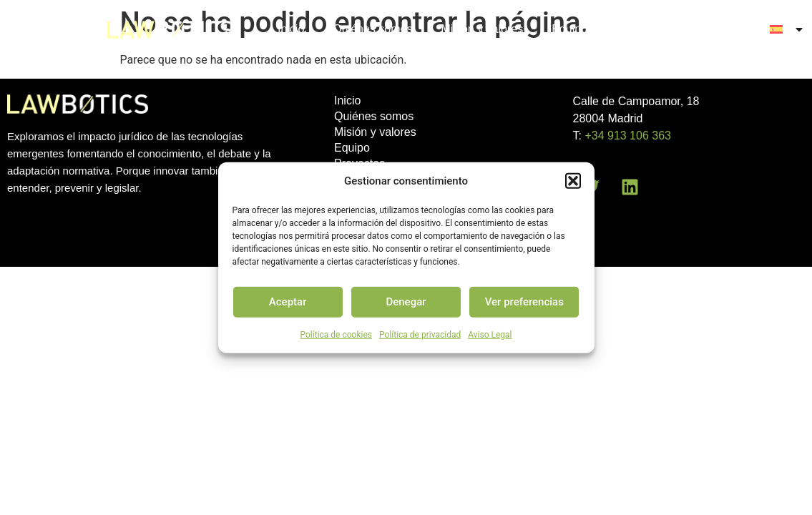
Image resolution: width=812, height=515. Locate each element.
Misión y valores (482, 29)
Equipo (569, 29)
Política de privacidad (420, 334)
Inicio (291, 29)
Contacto (718, 29)
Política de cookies (337, 334)
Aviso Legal (490, 334)
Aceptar (288, 302)
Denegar (406, 302)
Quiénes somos (372, 29)
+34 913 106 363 (628, 136)
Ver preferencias (524, 302)
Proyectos (641, 29)
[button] (573, 181)
